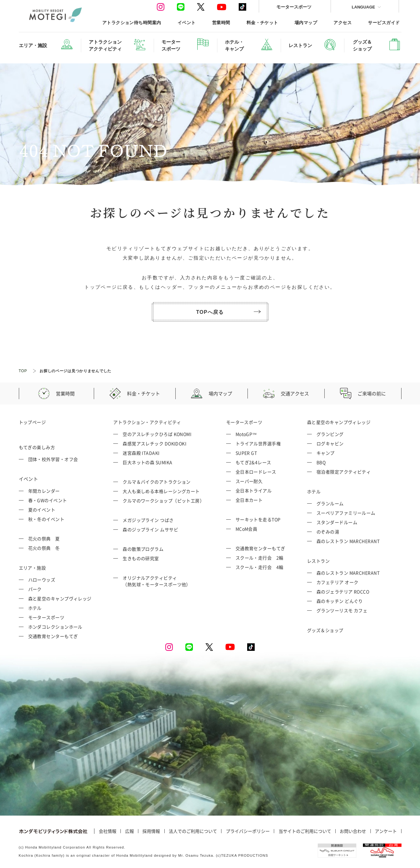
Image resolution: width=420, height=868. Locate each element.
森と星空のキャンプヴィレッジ (60, 598)
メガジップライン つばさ (148, 520)
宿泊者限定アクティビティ (344, 472)
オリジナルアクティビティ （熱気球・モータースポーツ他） (157, 581)
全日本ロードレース (256, 472)
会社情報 (108, 831)
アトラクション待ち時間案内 (132, 22)
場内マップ (306, 22)
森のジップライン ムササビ (150, 529)
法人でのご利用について (193, 831)
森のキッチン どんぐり (340, 601)
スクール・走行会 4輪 (260, 567)
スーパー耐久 (249, 481)
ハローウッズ (42, 580)
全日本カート (249, 500)
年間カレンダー (44, 491)
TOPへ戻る (228, 312)
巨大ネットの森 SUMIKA (147, 462)
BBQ (321, 462)
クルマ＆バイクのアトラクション (157, 482)
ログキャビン (330, 443)
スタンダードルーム (337, 522)
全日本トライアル (254, 490)
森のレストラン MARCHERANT (348, 541)
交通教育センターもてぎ (53, 636)
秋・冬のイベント (46, 519)
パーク (35, 589)
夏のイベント (42, 510)
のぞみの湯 (328, 532)
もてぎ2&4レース (253, 462)
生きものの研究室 (141, 558)
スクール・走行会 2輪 (260, 558)
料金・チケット (262, 22)
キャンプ (326, 453)
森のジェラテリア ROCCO (343, 592)
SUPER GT (246, 453)
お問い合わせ (353, 831)
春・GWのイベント (48, 500)
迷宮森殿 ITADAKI (141, 453)
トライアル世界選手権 (258, 443)
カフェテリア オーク (338, 582)
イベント (187, 22)
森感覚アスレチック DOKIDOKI (154, 443)
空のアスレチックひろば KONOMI (157, 434)
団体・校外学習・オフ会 (53, 459)
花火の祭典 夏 (44, 538)
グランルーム (330, 503)
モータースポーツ (294, 7)
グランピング (330, 434)
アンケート (386, 831)
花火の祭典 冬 (44, 548)
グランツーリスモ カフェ (342, 610)
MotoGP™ (246, 434)
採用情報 (151, 831)
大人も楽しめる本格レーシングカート (161, 491)
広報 (130, 831)
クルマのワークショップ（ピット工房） (163, 501)
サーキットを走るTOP (258, 519)
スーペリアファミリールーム (346, 513)
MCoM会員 (247, 529)
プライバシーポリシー (248, 831)
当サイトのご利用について (305, 831)
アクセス (343, 22)
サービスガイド (384, 22)
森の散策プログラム (143, 549)
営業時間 (221, 22)
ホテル (35, 608)
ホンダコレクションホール (55, 627)
